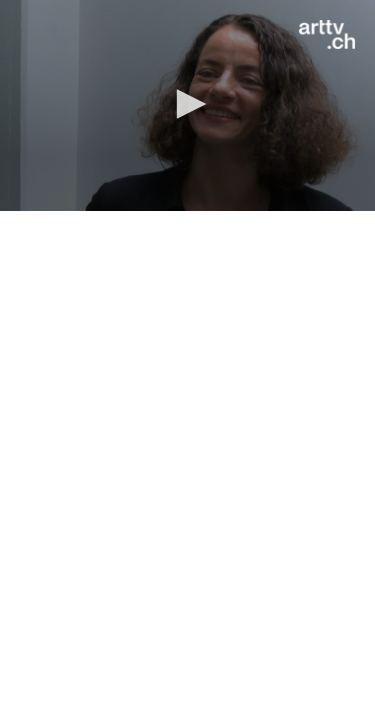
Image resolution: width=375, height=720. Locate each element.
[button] (188, 104)
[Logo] (327, 35)
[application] (187, 105)
